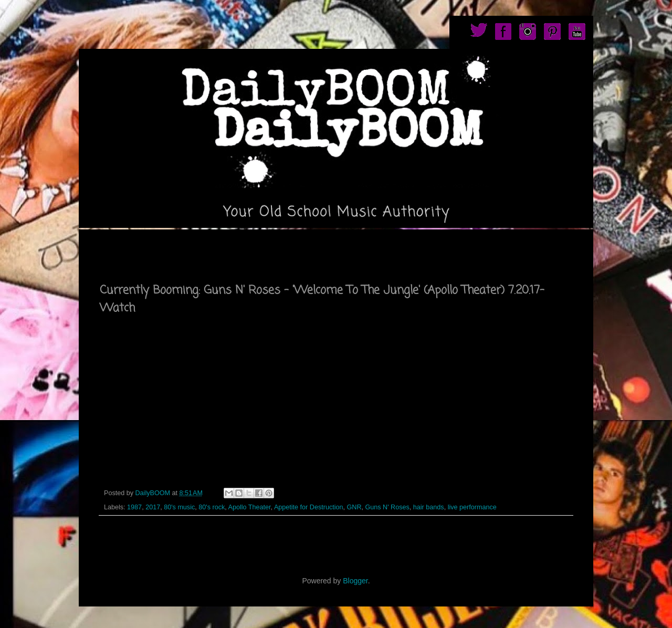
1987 (134, 507)
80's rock (212, 507)
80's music (179, 507)
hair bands (429, 507)
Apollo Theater (250, 507)
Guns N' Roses (387, 507)
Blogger (355, 581)
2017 (153, 507)
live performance (472, 507)
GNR (354, 507)
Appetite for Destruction (309, 507)
